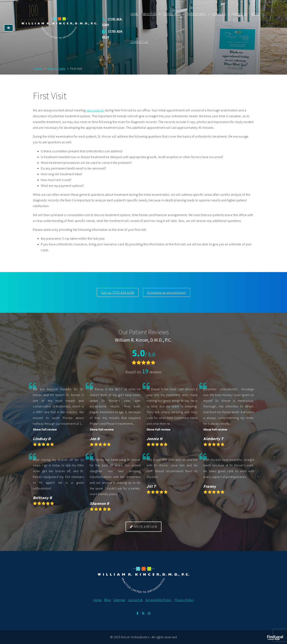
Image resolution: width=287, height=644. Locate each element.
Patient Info (197, 14)
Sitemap (119, 600)
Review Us (241, 14)
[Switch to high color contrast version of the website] (9, 28)
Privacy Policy (184, 600)
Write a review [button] (143, 527)
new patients (95, 110)
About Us (150, 14)
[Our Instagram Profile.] (149, 613)
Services (220, 14)
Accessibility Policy (159, 600)
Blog (256, 14)
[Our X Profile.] (143, 613)
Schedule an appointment (167, 292)
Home (135, 14)
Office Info (172, 14)
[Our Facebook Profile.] (138, 613)
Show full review (45, 429)
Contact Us (140, 42)
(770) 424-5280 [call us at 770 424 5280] (123, 292)
